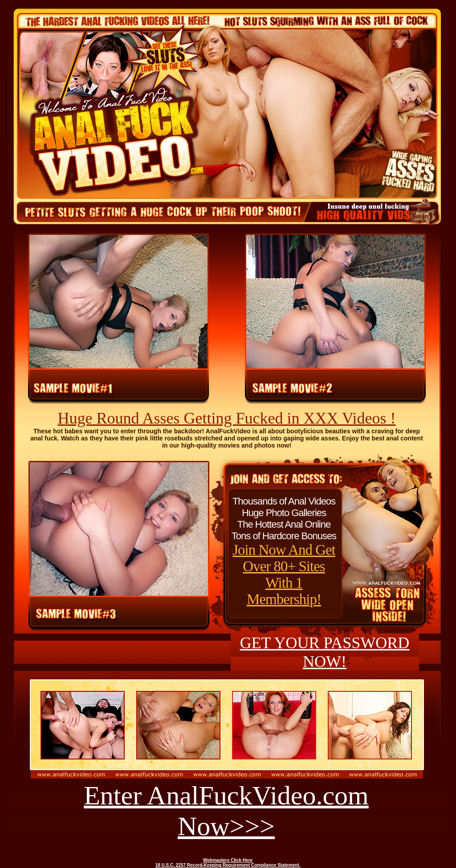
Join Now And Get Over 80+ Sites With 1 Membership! (284, 575)
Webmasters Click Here (228, 860)
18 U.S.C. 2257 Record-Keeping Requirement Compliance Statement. (228, 865)
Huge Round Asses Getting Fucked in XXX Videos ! (226, 418)
